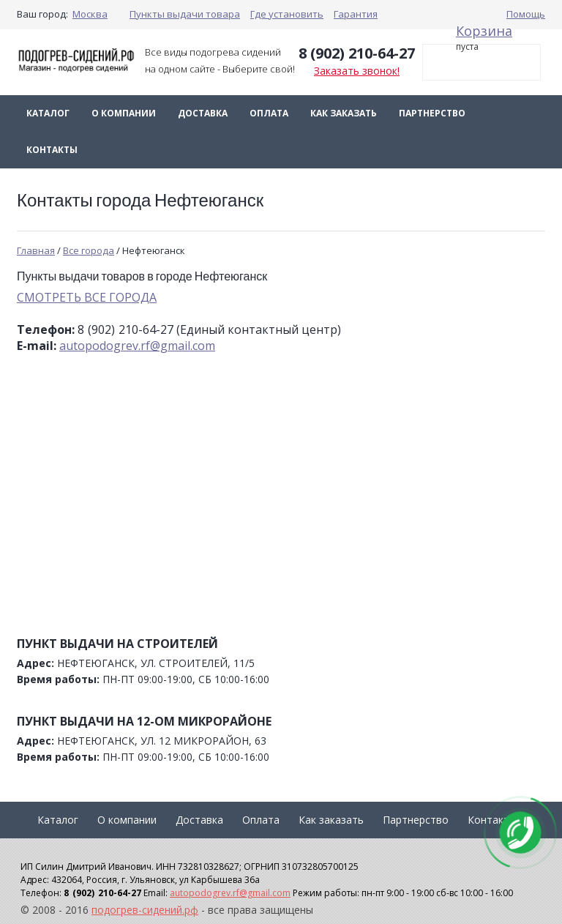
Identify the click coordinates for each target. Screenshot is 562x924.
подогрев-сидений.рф (145, 910)
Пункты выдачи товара (185, 14)
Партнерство (432, 113)
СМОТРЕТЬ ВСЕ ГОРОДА (87, 297)
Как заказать (344, 113)
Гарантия (356, 14)
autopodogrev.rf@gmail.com (137, 346)
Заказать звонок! (357, 71)
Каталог (48, 113)
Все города (89, 250)
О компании (124, 113)
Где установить (287, 14)
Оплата (269, 113)
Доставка (203, 113)
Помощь (526, 14)
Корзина (484, 31)
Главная (36, 250)
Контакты (52, 150)
